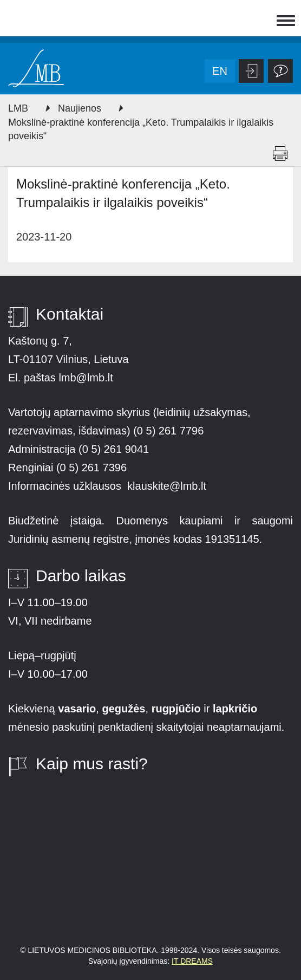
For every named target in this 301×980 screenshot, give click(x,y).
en (220, 71)
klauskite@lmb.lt (168, 486)
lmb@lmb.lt (86, 378)
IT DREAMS (192, 961)
